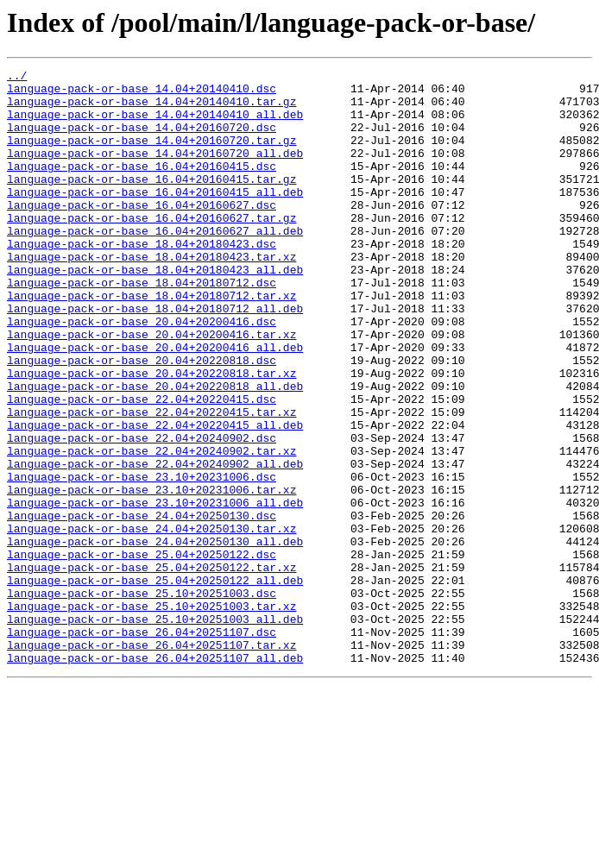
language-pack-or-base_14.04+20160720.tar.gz (151, 155)
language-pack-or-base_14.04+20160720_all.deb (155, 171)
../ (17, 78)
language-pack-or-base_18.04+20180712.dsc (142, 326)
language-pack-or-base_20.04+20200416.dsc (142, 373)
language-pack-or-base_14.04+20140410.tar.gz (151, 109)
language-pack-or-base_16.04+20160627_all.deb (155, 264)
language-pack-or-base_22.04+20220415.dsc (142, 466)
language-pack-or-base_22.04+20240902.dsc (142, 513)
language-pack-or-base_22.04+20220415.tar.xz (151, 481)
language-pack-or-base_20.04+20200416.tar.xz (151, 388)
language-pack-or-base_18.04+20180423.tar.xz (151, 295)
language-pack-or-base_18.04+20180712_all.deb (155, 357)
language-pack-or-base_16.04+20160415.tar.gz (151, 202)
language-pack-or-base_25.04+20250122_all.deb (155, 683)
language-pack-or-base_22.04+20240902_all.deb (155, 544)
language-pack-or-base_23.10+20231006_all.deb (155, 590)
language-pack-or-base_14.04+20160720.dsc (142, 140)
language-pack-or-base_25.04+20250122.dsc (142, 652)
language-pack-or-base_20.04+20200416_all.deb (155, 404)
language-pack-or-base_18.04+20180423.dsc (142, 280)
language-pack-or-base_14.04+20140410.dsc (142, 93)
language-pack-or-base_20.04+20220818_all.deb (155, 450)
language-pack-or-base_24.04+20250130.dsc (142, 606)
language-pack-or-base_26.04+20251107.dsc (142, 745)
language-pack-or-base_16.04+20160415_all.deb (155, 217)
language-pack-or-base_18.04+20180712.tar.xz (151, 342)
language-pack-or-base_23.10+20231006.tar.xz (151, 575)
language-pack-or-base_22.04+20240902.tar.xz (151, 528)
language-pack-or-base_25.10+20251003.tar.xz (151, 714)
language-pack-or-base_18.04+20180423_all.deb (155, 311)
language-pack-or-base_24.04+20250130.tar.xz (151, 621)
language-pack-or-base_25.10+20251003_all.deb (155, 730)
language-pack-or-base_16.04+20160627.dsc (142, 233)
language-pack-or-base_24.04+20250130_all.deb (155, 637)
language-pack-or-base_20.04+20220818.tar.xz (151, 435)
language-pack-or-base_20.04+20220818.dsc (142, 419)
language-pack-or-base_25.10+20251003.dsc (142, 699)
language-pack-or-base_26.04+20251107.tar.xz (151, 761)
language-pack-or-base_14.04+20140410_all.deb (155, 124)
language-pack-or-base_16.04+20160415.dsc (142, 186)
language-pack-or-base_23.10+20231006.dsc (142, 559)
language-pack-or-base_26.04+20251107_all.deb (155, 777)
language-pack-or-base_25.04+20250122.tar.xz (151, 668)
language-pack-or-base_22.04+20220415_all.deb (155, 497)
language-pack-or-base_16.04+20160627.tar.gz (151, 248)
